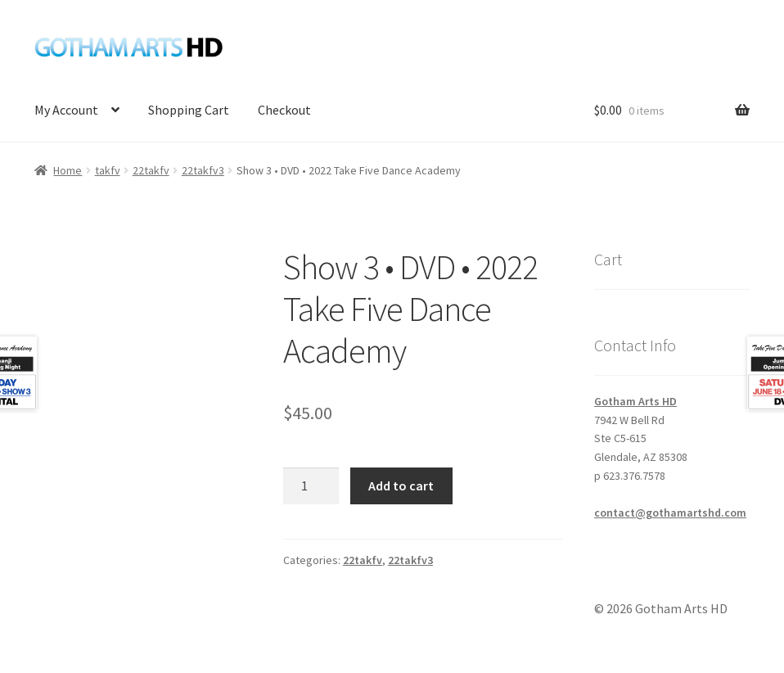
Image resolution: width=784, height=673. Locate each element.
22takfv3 (203, 170)
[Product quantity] (311, 486)
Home (68, 170)
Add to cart (401, 486)
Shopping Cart (189, 110)
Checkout (284, 110)
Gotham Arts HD (635, 401)
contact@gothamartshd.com (670, 513)
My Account (66, 110)
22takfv (151, 170)
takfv (108, 170)
